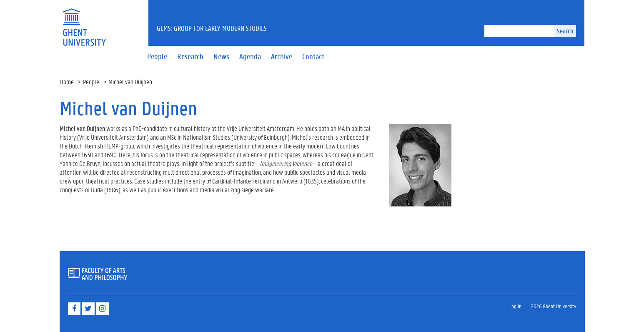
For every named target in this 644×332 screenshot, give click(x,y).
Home (67, 82)
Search (565, 31)
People (91, 82)
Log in (515, 306)
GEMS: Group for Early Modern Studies (212, 28)
